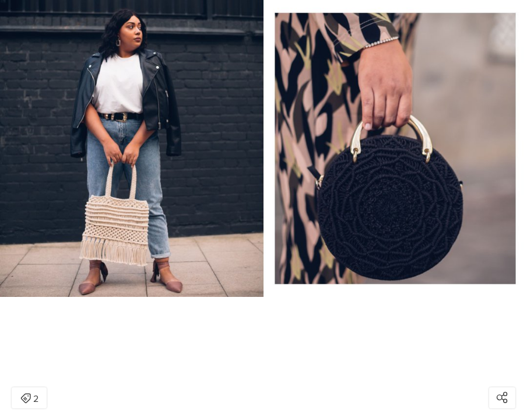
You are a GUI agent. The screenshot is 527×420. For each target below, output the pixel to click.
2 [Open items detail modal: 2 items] (29, 399)
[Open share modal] (502, 398)
